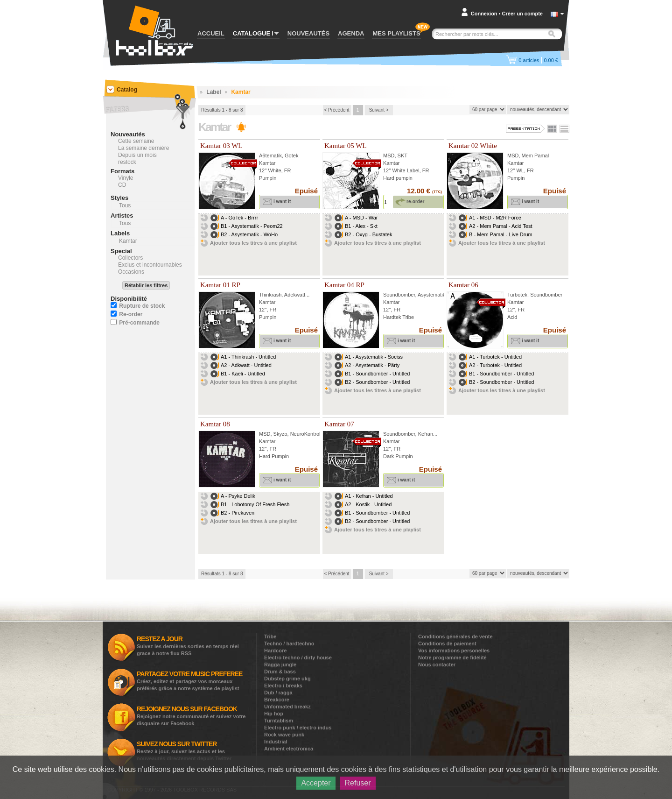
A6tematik (270, 156)
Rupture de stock (142, 306)
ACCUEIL (211, 33)
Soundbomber (399, 295)
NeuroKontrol (305, 434)
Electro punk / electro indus (298, 728)
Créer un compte (522, 14)
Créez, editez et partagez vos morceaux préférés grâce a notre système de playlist (189, 681)
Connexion (484, 14)
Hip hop (274, 714)
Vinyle (126, 178)
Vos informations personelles (454, 651)
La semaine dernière (143, 148)
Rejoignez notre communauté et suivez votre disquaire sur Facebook (191, 716)
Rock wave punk (284, 735)
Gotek (291, 156)
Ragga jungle (280, 665)
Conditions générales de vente (455, 636)
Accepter (316, 783)
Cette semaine (136, 141)
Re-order (131, 314)
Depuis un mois (137, 155)
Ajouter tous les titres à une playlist (253, 243)
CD (122, 185)
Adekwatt (295, 295)
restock (127, 162)
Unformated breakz (287, 707)
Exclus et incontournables (150, 265)
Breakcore (277, 700)
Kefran (426, 434)
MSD (389, 156)
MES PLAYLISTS (396, 33)
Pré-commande (139, 323)
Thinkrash (270, 295)
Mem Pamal (535, 156)
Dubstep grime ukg (287, 679)
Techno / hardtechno (289, 643)
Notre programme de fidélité (452, 658)
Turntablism (279, 721)
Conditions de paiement (447, 643)
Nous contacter (437, 665)
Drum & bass (280, 672)
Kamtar (267, 163)
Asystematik (431, 295)
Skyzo (280, 434)
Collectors (130, 258)
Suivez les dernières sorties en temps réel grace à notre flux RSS (188, 646)
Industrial (276, 742)
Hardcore (275, 651)
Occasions (131, 272)
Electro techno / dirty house (298, 658)
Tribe (270, 636)
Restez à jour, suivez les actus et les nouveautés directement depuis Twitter (184, 751)
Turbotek (517, 295)
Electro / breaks (283, 686)
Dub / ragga (278, 693)
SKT (402, 156)
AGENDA (351, 33)
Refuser (358, 783)
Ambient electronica (289, 749)
